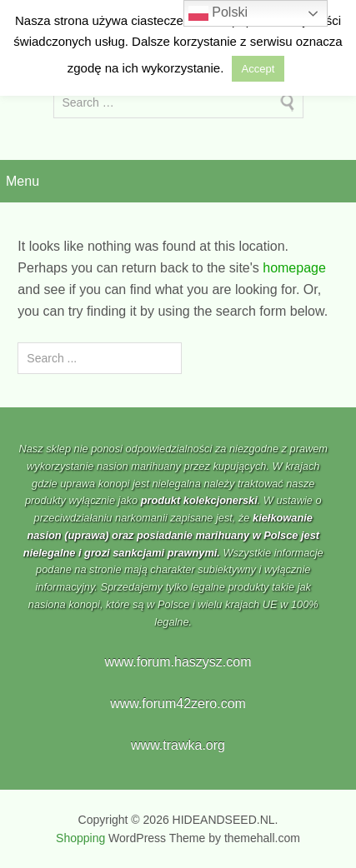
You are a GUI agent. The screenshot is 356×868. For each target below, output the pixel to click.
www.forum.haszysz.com (178, 662)
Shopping (80, 838)
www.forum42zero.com (178, 703)
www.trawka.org (178, 745)
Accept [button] (258, 69)
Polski (218, 13)
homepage (294, 268)
